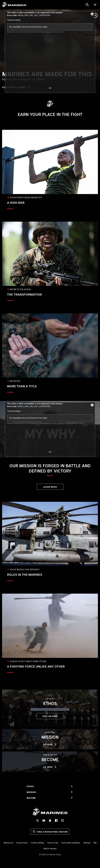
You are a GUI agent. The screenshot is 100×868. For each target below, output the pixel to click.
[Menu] (95, 5)
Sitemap (87, 843)
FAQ (95, 843)
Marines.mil (8, 843)
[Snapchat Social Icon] (50, 821)
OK (50, 88)
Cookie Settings (37, 843)
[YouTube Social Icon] (44, 821)
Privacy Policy (22, 843)
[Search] (87, 5)
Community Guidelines (71, 843)
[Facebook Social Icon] (56, 821)
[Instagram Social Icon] (63, 821)
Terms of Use (53, 843)
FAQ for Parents (50, 848)
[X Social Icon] (37, 821)
